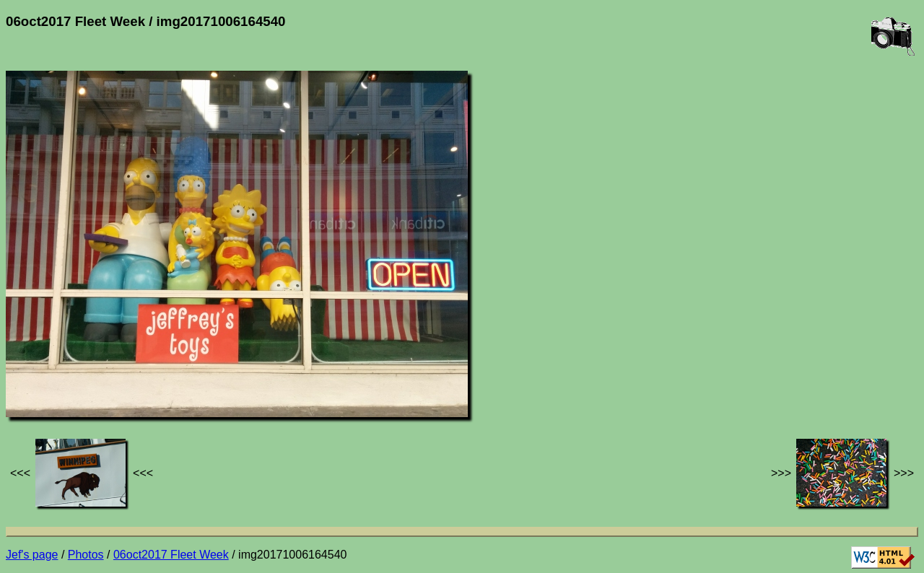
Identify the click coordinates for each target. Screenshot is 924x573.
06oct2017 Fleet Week (171, 555)
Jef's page (32, 555)
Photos (86, 555)
